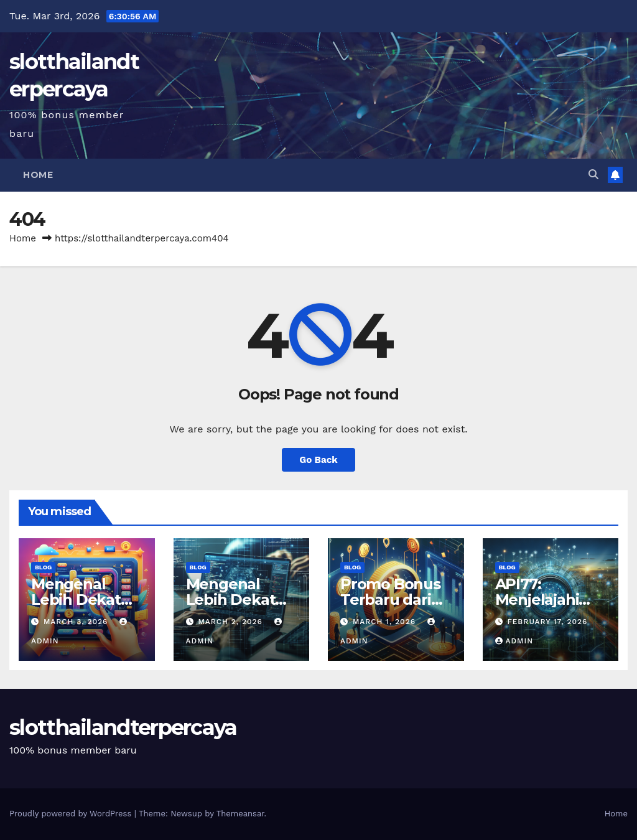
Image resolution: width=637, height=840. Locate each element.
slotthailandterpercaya (123, 727)
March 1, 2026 (386, 622)
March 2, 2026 (231, 622)
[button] (593, 175)
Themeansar (240, 814)
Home (38, 175)
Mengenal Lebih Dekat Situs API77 (231, 600)
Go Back (318, 460)
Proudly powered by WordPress (72, 814)
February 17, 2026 (547, 622)
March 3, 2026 (77, 622)
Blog (43, 567)
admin (514, 641)
